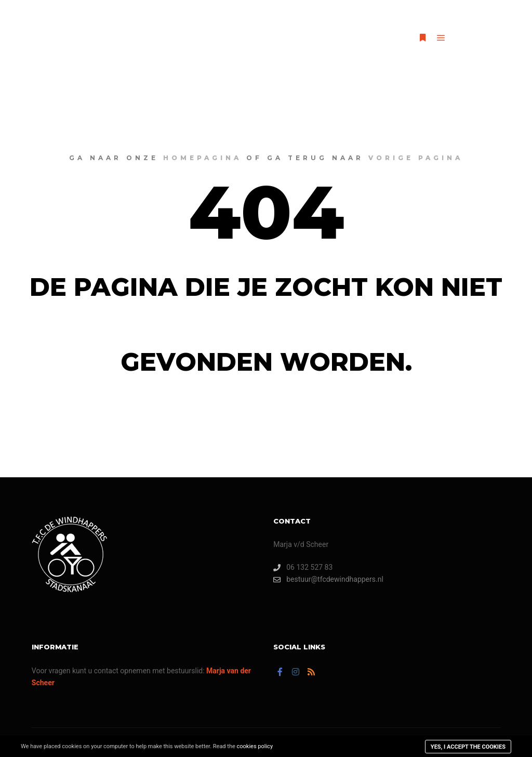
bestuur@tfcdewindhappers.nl (328, 579)
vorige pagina (416, 158)
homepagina (202, 158)
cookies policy (255, 746)
